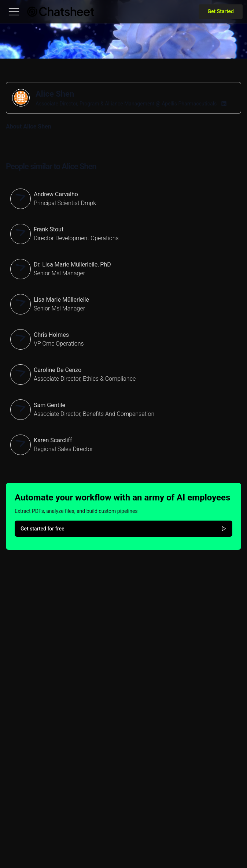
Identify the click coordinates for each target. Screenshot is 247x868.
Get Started (221, 11)
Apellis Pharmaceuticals (189, 104)
